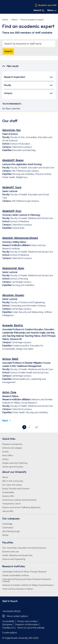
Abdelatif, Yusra (12, 187)
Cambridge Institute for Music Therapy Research (24, 572)
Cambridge (7, 524)
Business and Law (11, 552)
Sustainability (8, 492)
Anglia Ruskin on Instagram (8, 607)
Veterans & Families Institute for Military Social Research (28, 585)
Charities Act (8, 628)
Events (5, 452)
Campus (28, 93)
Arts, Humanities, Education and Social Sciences (24, 548)
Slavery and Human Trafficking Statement (21, 507)
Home (5, 20)
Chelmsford (8, 528)
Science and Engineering (14, 559)
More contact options (15, 616)
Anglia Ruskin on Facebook (4, 607)
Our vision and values (12, 485)
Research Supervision (28, 77)
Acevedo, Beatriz (13, 326)
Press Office (8, 455)
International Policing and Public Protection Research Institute (27, 580)
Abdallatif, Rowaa (13, 160)
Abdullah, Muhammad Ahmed (20, 238)
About (14, 20)
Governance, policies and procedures (19, 500)
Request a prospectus (12, 444)
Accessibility (8, 621)
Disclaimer (7, 625)
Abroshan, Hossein (13, 295)
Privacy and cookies (27, 621)
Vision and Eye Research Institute (18, 589)
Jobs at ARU (8, 511)
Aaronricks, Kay (12, 130)
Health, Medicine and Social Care (17, 555)
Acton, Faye (9, 392)
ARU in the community (13, 481)
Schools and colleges (12, 448)
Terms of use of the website (31, 628)
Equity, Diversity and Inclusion (16, 489)
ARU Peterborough (11, 531)
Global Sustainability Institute (16, 575)
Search (8, 51)
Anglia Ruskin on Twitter (12, 607)
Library (5, 459)
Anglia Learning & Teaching (15, 463)
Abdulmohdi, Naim (13, 268)
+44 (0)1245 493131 (11, 611)
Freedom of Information (27, 625)
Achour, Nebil (10, 359)
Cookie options (10, 633)
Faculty (28, 85)
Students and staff (46, 5)
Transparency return (12, 504)
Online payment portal (13, 467)
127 (37, 427)
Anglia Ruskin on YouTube (16, 607)
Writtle (5, 535)
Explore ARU (8, 496)
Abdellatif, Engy (12, 211)
